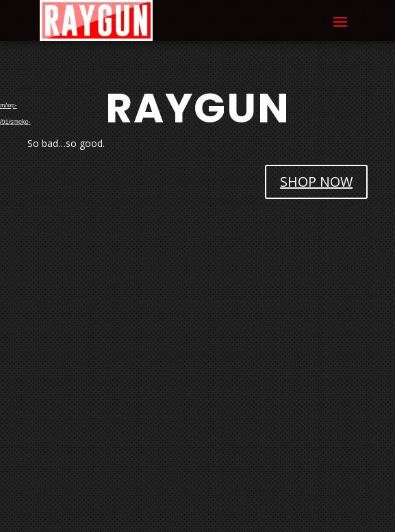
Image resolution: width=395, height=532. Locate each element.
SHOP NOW (316, 182)
